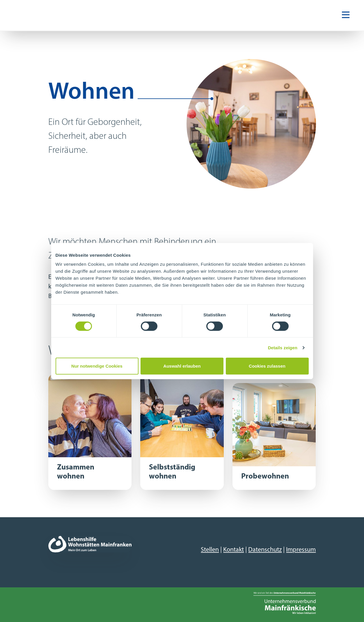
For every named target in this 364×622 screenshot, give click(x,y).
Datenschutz (265, 550)
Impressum (301, 550)
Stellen (210, 550)
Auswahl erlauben (182, 366)
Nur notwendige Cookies (97, 366)
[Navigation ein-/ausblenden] (346, 15)
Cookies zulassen (267, 366)
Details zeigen (283, 347)
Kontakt (234, 550)
